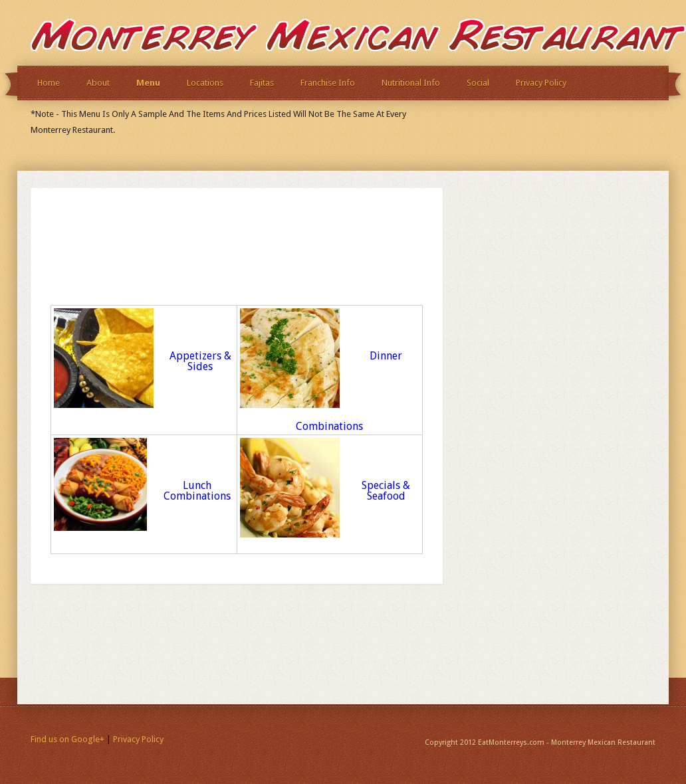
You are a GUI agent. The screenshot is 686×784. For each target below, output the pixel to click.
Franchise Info (328, 83)
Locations (205, 83)
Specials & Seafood (386, 491)
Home (49, 83)
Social (478, 83)
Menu (148, 83)
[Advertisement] (206, 260)
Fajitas (262, 83)
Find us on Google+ (67, 739)
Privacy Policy (541, 83)
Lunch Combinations (197, 491)
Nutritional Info (411, 83)
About (98, 83)
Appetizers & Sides (200, 361)
